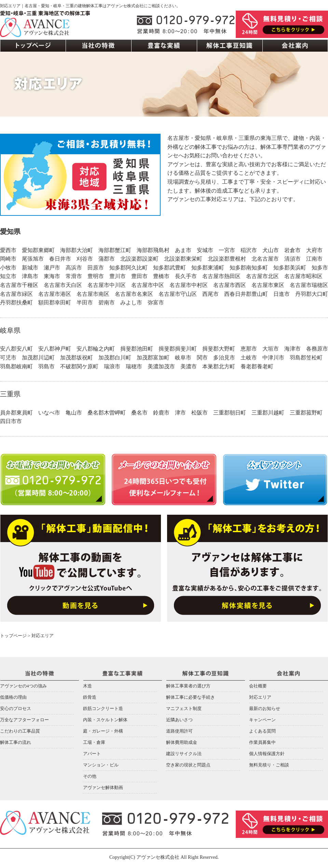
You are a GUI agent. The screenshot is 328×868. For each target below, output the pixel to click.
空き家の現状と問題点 (188, 765)
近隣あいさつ (179, 720)
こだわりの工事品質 (20, 731)
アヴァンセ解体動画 (103, 787)
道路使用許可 (179, 731)
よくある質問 (262, 731)
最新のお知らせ (265, 708)
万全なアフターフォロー (24, 720)
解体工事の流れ (16, 742)
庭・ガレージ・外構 (103, 731)
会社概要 (258, 686)
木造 (87, 686)
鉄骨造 (90, 697)
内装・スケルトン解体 (105, 720)
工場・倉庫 (94, 742)
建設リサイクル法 (184, 754)
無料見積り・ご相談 (269, 765)
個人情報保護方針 (267, 754)
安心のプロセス (16, 708)
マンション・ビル (101, 765)
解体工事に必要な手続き (190, 697)
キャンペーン (262, 720)
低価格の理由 (13, 697)
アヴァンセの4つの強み (23, 686)
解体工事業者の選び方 (188, 686)
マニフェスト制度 (184, 708)
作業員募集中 (262, 742)
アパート (92, 754)
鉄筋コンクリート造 (103, 708)
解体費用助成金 (182, 742)
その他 (90, 776)
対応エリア (260, 697)
